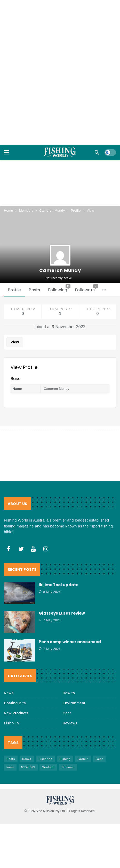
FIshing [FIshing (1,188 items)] (65, 745)
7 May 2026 (50, 606)
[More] (104, 276)
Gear (67, 699)
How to (69, 679)
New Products (16, 699)
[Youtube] (34, 535)
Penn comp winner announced (70, 628)
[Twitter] (21, 535)
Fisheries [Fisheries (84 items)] (45, 745)
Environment (74, 689)
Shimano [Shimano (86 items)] (68, 753)
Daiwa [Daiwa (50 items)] (27, 745)
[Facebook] (9, 535)
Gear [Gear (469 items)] (99, 745)
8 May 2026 (50, 578)
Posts (34, 276)
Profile (14, 276)
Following (59, 275)
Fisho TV (12, 709)
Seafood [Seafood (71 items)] (48, 753)
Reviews (70, 709)
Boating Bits (15, 689)
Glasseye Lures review (62, 599)
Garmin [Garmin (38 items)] (83, 745)
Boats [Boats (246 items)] (11, 745)
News (9, 679)
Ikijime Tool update (59, 571)
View (15, 328)
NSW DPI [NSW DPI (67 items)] (28, 753)
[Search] (97, 152)
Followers (86, 275)
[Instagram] (46, 535)
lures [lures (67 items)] (10, 753)
